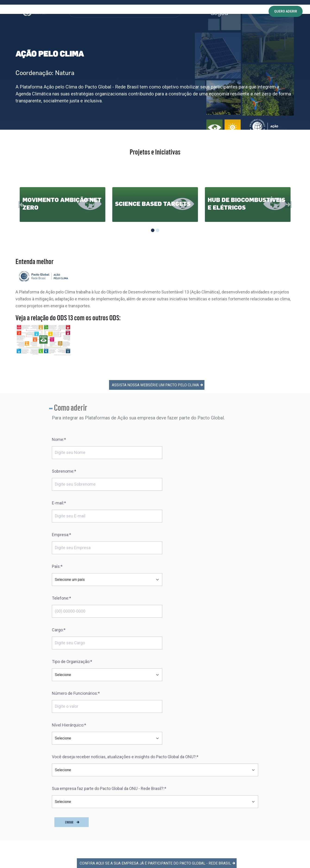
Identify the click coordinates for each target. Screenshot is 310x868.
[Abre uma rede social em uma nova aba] (8, 792)
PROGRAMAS (104, 11)
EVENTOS (150, 11)
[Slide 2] (158, 230)
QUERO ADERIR (286, 12)
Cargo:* (59, 514)
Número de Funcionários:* (76, 546)
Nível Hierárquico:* (175, 546)
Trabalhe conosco (178, 736)
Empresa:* (168, 451)
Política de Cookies (178, 761)
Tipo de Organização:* (178, 514)
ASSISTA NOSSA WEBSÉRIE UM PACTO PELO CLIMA (157, 365)
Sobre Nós (107, 736)
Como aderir (108, 780)
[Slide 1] (153, 230)
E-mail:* (59, 451)
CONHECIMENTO (128, 11)
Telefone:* (168, 483)
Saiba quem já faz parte (117, 771)
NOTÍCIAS (168, 11)
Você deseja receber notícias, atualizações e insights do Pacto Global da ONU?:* (125, 578)
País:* (57, 483)
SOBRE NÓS (83, 11)
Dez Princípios (110, 746)
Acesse (269, 739)
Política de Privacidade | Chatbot (188, 786)
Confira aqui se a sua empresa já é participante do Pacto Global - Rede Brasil (157, 684)
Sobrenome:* (170, 419)
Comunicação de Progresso (119, 789)
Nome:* (59, 419)
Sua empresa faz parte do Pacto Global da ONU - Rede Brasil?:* (109, 609)
